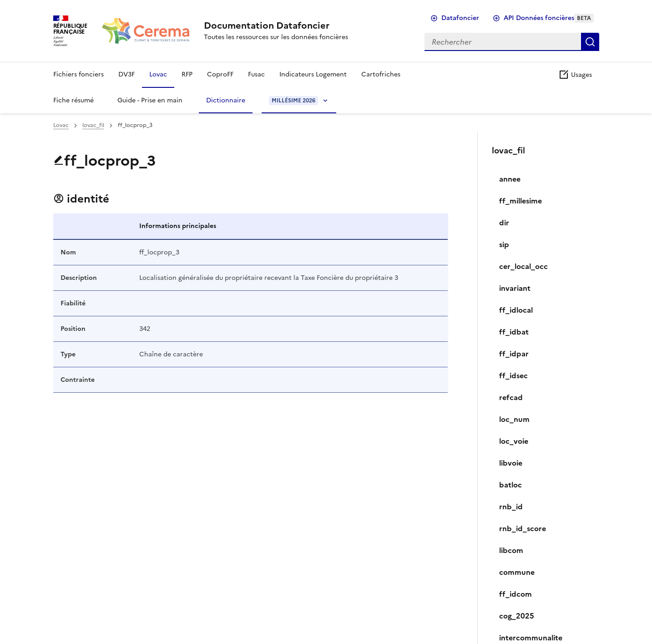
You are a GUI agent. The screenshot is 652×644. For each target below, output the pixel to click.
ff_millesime (521, 201)
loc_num (514, 419)
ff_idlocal (516, 310)
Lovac (158, 74)
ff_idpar (514, 354)
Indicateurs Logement (313, 74)
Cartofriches (381, 74)
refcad (511, 397)
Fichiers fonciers (78, 74)
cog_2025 (517, 616)
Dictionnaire (226, 100)
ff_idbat (514, 332)
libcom (511, 550)
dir (504, 223)
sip (504, 244)
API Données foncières (549, 18)
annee (510, 179)
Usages (575, 75)
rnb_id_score (523, 528)
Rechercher (590, 42)
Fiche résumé (73, 100)
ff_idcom (516, 594)
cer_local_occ (523, 266)
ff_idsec (513, 375)
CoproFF (220, 74)
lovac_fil (93, 125)
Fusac (256, 74)
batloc (510, 485)
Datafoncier (460, 18)
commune (517, 572)
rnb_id (511, 507)
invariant (515, 288)
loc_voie (514, 441)
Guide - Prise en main (150, 100)
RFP (187, 74)
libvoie (511, 463)
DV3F (126, 74)
